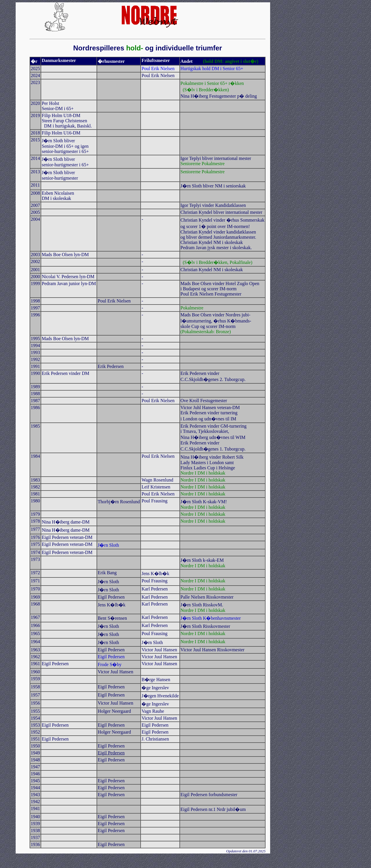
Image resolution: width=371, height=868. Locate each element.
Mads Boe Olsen (196, 315)
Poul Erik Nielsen (114, 301)
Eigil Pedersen (111, 753)
